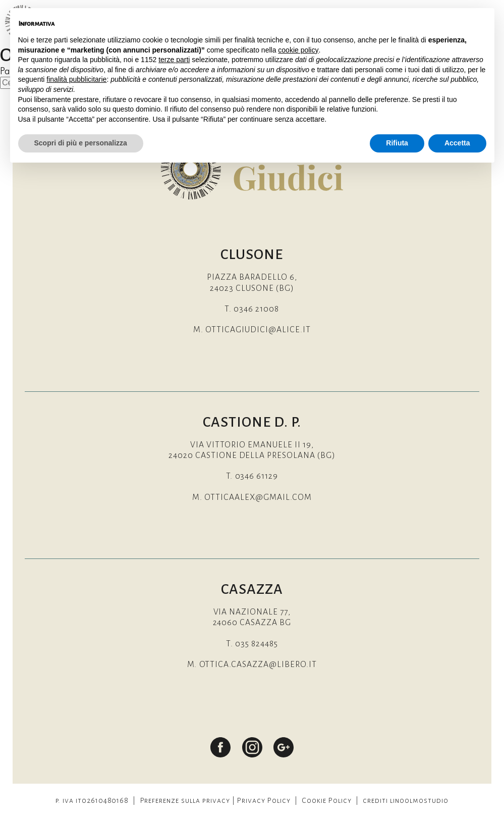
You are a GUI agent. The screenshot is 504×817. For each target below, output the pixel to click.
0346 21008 (256, 309)
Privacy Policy (264, 801)
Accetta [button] (457, 143)
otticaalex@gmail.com (258, 498)
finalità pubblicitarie (76, 79)
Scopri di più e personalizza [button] (81, 143)
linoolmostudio (419, 801)
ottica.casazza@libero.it (258, 665)
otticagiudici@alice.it (258, 330)
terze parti (174, 60)
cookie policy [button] (298, 50)
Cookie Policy (327, 801)
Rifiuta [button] (397, 143)
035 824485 (257, 644)
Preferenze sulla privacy (185, 801)
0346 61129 (257, 476)
